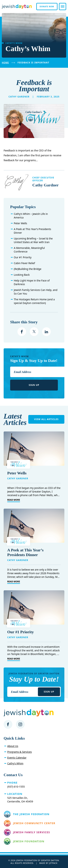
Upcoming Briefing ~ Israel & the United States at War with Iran (33, 240)
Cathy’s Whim (15, 763)
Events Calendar (17, 758)
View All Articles (46, 419)
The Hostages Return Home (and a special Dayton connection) (34, 301)
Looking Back (22, 275)
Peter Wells (20, 223)
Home (5, 63)
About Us (13, 746)
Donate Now (47, 7)
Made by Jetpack (48, 863)
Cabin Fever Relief (24, 263)
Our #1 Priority (23, 257)
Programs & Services (19, 752)
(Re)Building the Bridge (28, 269)
